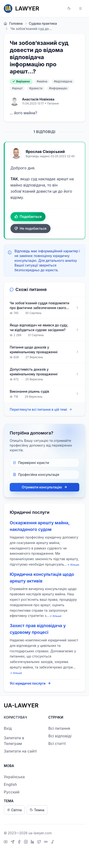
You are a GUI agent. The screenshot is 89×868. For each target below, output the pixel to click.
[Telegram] (13, 842)
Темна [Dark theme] (37, 810)
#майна (42, 81)
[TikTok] (53, 842)
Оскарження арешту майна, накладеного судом (40, 526)
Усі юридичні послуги (30, 683)
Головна (13, 24)
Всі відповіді (60, 736)
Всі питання (59, 728)
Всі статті (57, 744)
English (10, 784)
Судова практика (41, 24)
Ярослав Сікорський (45, 152)
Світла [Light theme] (14, 810)
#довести (36, 88)
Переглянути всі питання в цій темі (41, 410)
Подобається (28, 217)
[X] (40, 842)
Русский (12, 792)
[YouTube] (6, 842)
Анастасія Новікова (38, 99)
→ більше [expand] (73, 565)
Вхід (8, 728)
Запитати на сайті (20, 751)
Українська (14, 777)
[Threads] (46, 842)
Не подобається (30, 229)
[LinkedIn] (33, 842)
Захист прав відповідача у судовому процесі (38, 629)
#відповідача (63, 81)
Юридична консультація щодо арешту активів (42, 578)
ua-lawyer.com (40, 833)
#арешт (17, 88)
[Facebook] (20, 842)
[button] (69, 9)
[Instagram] (26, 842)
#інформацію (58, 88)
